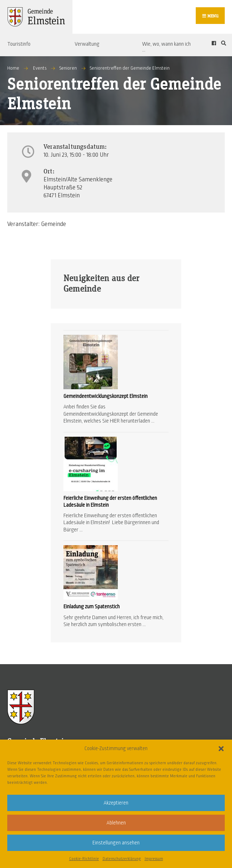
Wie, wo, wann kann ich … (166, 47)
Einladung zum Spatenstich (92, 606)
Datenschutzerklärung (122, 859)
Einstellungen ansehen (116, 843)
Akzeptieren (116, 803)
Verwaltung (87, 44)
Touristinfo (19, 44)
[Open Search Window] (223, 43)
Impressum (154, 859)
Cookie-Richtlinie (84, 859)
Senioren (68, 68)
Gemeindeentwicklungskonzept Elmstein (105, 396)
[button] (221, 749)
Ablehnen (116, 823)
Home (13, 68)
